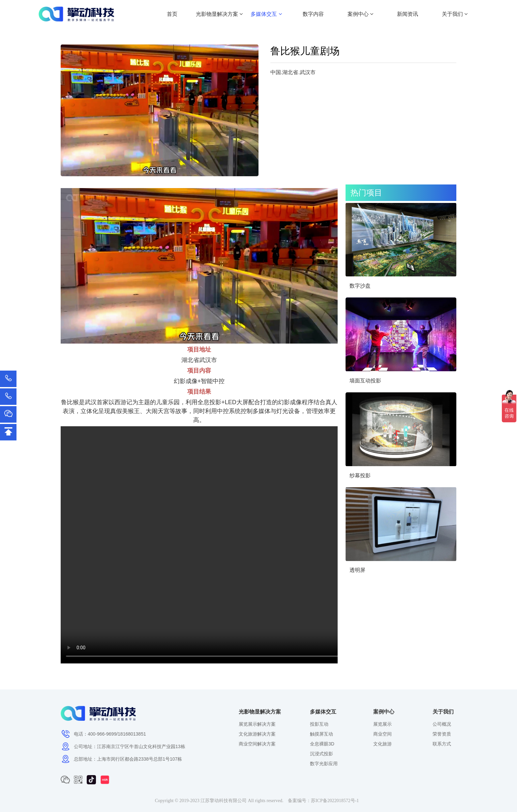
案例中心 (360, 14)
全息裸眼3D (322, 744)
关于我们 (455, 14)
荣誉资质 (442, 734)
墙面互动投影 (365, 381)
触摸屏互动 (321, 734)
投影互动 (319, 724)
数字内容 (313, 14)
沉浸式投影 (321, 754)
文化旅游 (382, 744)
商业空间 (382, 734)
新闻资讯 (408, 14)
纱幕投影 (360, 476)
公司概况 (442, 724)
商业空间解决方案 (257, 744)
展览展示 (382, 724)
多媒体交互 (266, 14)
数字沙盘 (360, 286)
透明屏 (357, 570)
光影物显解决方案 (219, 14)
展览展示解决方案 (257, 724)
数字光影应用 (324, 764)
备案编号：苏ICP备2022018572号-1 (323, 801)
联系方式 (442, 744)
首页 (172, 14)
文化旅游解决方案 (257, 734)
